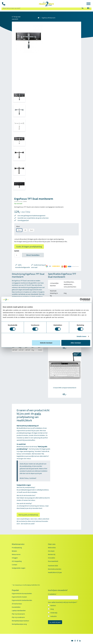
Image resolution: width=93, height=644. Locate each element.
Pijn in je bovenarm (18, 614)
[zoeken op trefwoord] (41, 8)
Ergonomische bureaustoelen (22, 593)
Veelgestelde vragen (19, 568)
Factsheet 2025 (53, 566)
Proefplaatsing (17, 548)
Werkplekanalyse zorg (19, 624)
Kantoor (53, 605)
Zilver (19, 230)
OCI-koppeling (17, 561)
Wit (25, 230)
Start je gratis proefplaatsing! (28, 515)
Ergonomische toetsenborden (22, 600)
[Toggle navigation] (88, 4)
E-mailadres (53, 594)
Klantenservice (18, 544)
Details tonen (82, 336)
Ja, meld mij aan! (55, 622)
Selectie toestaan (46, 343)
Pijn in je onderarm (18, 617)
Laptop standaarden (19, 610)
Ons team (51, 551)
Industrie (53, 616)
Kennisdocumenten (55, 569)
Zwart (32, 230)
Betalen (14, 551)
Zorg (52, 609)
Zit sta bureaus (17, 604)
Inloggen (15, 558)
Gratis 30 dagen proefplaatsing (29, 247)
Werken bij (52, 554)
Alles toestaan (76, 343)
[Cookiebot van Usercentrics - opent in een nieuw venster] (81, 300)
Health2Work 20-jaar (55, 572)
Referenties (52, 548)
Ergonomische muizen (19, 597)
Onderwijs (54, 613)
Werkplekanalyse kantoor (20, 621)
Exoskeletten (16, 607)
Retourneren (16, 554)
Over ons (52, 544)
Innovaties (52, 558)
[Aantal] (17, 255)
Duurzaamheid (53, 561)
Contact (14, 565)
